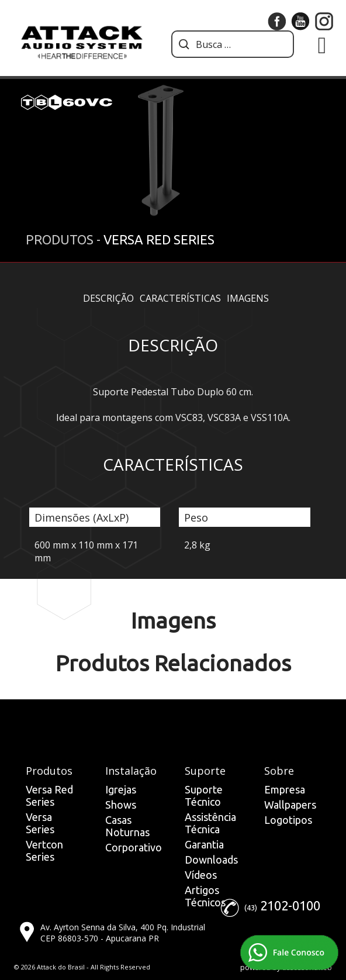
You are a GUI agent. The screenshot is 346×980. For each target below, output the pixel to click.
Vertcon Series (44, 850)
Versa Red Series (49, 796)
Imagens (248, 298)
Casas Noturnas (127, 826)
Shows (121, 805)
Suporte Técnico (204, 796)
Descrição (108, 298)
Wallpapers (290, 805)
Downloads (211, 860)
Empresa (285, 789)
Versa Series (40, 823)
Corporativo (134, 847)
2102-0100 (290, 905)
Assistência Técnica (210, 823)
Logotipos (288, 820)
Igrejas (121, 789)
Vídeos (201, 875)
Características (180, 298)
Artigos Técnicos (205, 896)
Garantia (204, 844)
